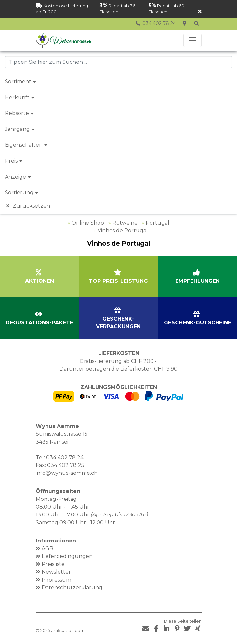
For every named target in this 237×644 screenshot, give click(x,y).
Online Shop (88, 223)
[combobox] (118, 62)
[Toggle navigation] (192, 40)
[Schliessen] (200, 12)
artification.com (68, 630)
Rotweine (125, 223)
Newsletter (56, 572)
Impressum (56, 580)
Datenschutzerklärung (72, 588)
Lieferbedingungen (67, 556)
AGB (47, 548)
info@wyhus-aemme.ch (67, 473)
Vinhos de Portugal (123, 231)
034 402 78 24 (65, 457)
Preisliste (53, 564)
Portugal (158, 223)
